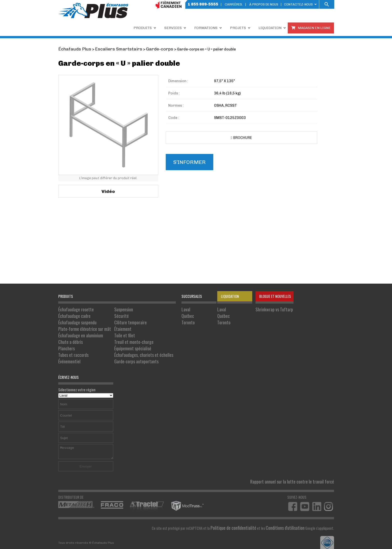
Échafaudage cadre (72, 314)
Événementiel (68, 351)
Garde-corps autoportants (125, 351)
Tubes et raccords (71, 345)
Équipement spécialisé (122, 340)
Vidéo (108, 190)
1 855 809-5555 (203, 4)
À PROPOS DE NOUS (264, 4)
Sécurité (112, 314)
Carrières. (234, 4)
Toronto (171, 319)
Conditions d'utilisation (288, 515)
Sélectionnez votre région (86, 381)
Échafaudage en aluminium (77, 330)
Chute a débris (69, 335)
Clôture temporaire (120, 319)
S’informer (187, 161)
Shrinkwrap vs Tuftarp (255, 309)
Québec (170, 314)
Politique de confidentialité (243, 515)
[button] (327, 4)
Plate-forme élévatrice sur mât (81, 324)
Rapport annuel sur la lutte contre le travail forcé (299, 470)
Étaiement (114, 324)
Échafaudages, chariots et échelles (131, 345)
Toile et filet (115, 330)
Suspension (114, 309)
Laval (169, 309)
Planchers (65, 340)
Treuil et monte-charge (123, 335)
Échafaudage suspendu (75, 319)
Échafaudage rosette (74, 309)
